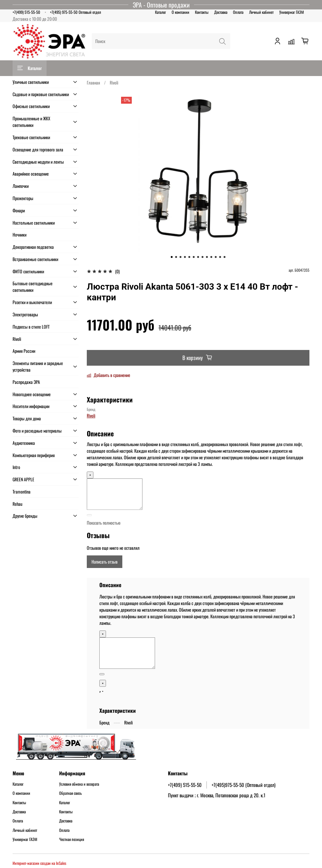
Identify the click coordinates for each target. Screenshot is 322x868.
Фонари (19, 210)
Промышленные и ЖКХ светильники (31, 122)
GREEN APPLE (23, 479)
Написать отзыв (105, 562)
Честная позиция (72, 839)
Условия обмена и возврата (79, 784)
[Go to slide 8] (203, 257)
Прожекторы (23, 198)
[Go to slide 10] (211, 257)
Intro (16, 467)
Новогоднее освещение (32, 394)
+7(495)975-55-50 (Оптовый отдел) (244, 785)
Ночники (19, 235)
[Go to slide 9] (207, 257)
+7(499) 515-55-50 (26, 12)
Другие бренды (25, 516)
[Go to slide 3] (180, 257)
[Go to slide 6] (194, 257)
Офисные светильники (31, 106)
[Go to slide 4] (185, 257)
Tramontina (22, 491)
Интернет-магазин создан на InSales (39, 863)
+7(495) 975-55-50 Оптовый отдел (75, 12)
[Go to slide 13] (225, 257)
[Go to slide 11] (216, 257)
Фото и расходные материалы (37, 431)
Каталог (161, 12)
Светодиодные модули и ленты (38, 162)
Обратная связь (70, 793)
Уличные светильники (31, 82)
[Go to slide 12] (220, 257)
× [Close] (90, 475)
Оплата (238, 12)
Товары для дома (27, 418)
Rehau (17, 504)
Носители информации (31, 406)
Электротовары (25, 314)
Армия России (24, 351)
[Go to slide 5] (189, 257)
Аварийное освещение (31, 174)
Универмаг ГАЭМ (291, 12)
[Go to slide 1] (172, 257)
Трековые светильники (31, 137)
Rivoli (114, 82)
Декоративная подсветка (33, 247)
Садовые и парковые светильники (41, 94)
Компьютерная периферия (34, 455)
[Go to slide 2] (176, 257)
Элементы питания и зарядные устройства (38, 366)
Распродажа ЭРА (26, 382)
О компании (180, 12)
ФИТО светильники (28, 271)
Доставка (221, 12)
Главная (93, 82)
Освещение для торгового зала (38, 149)
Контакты (202, 12)
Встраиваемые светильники (35, 259)
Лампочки (21, 186)
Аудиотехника (24, 443)
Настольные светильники (34, 223)
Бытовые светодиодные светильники (33, 287)
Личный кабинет (261, 12)
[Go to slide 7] (198, 257)
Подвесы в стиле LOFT (31, 327)
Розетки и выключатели (32, 302)
